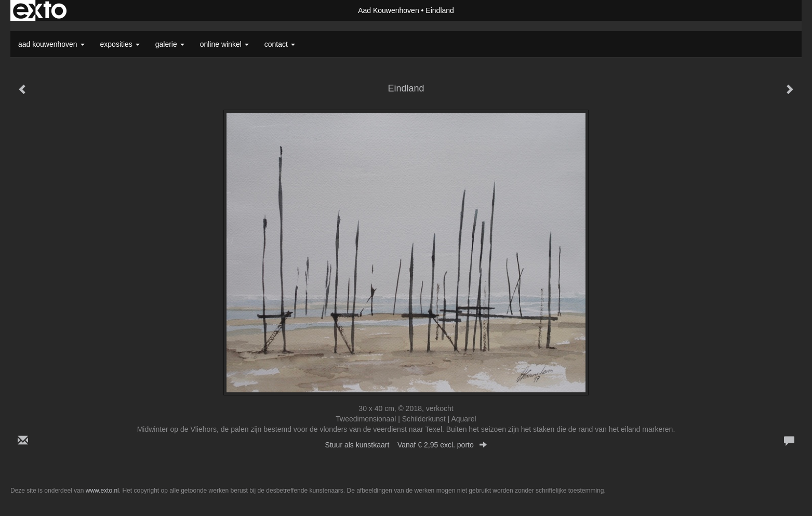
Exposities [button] (120, 44)
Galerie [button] (170, 44)
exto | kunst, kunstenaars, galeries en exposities (40, 10)
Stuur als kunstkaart (406, 445)
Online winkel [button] (224, 44)
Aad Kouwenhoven (389, 10)
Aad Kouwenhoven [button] (51, 44)
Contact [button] (280, 44)
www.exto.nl (102, 491)
